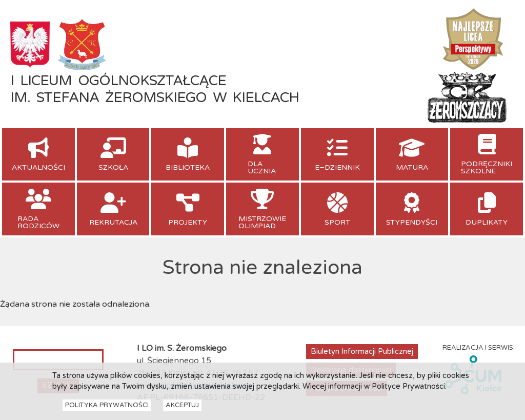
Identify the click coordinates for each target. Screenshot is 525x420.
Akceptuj (182, 408)
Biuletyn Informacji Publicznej (362, 352)
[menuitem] (38, 154)
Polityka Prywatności (107, 408)
